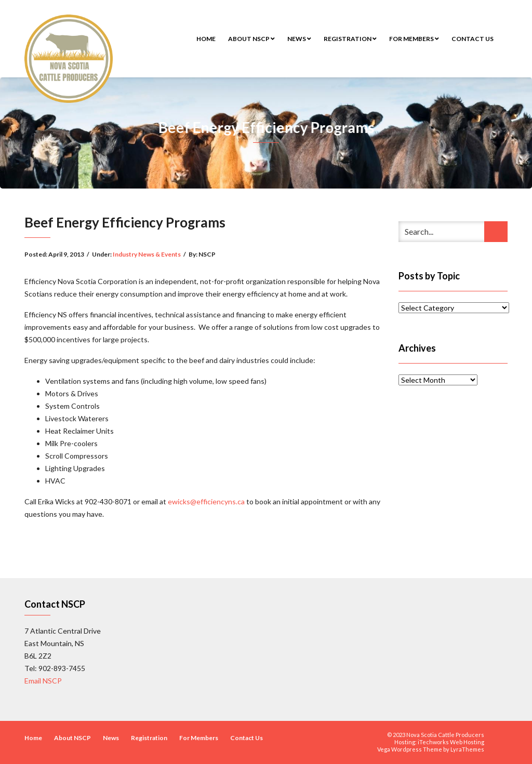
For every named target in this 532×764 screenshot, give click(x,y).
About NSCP (251, 39)
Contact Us (473, 39)
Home (206, 39)
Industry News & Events (147, 254)
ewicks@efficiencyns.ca (206, 501)
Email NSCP (43, 681)
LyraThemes (467, 749)
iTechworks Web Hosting (451, 742)
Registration (350, 39)
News (299, 39)
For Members (414, 39)
